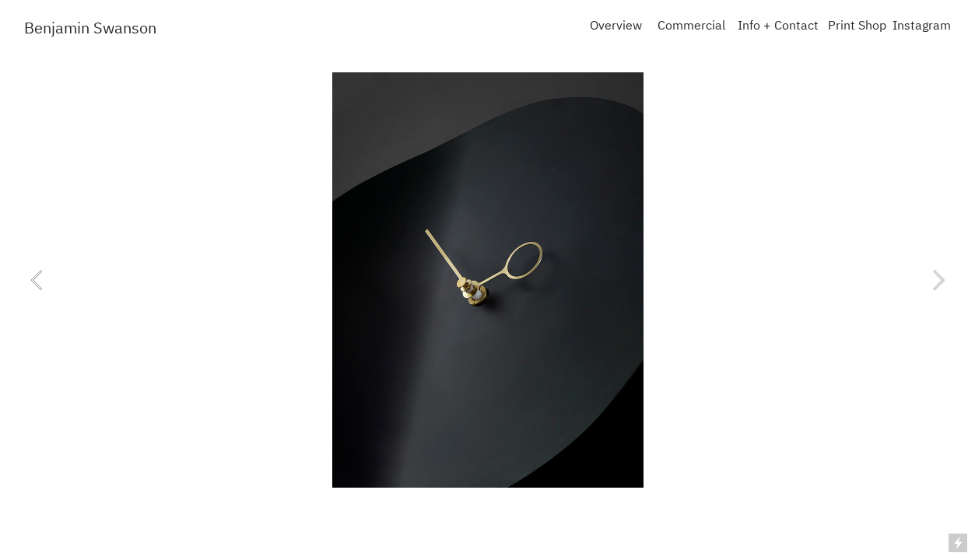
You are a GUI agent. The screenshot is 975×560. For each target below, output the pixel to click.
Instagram (922, 26)
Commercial (691, 26)
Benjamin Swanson (90, 29)
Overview (616, 26)
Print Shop (857, 26)
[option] (488, 280)
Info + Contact (778, 26)
